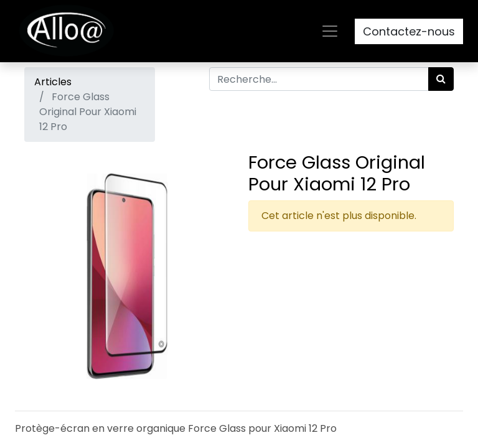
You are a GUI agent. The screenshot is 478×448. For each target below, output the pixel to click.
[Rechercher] (441, 79)
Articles (53, 82)
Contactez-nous (409, 31)
